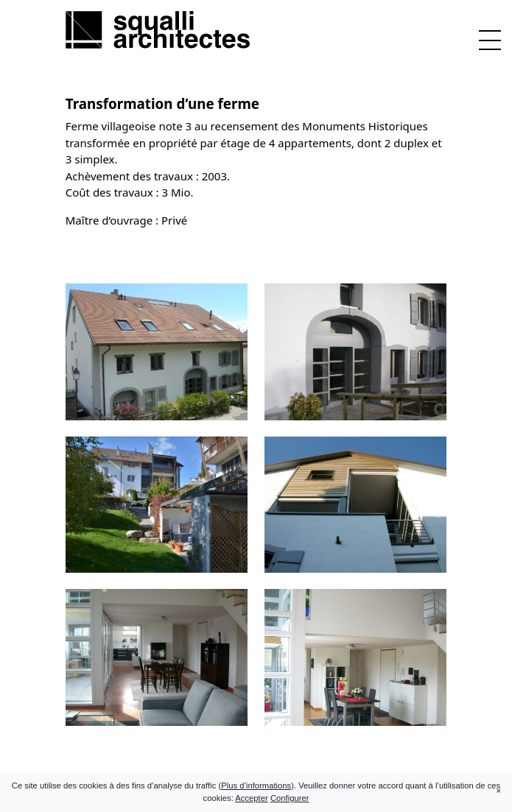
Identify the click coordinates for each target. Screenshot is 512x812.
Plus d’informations (256, 785)
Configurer (290, 798)
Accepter (251, 798)
